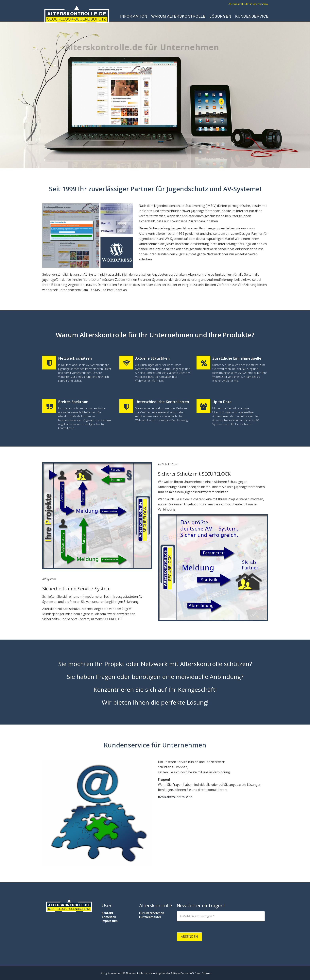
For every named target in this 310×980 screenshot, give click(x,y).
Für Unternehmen (152, 913)
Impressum (110, 921)
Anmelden (109, 917)
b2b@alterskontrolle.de (175, 797)
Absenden (189, 937)
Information (134, 17)
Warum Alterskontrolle (178, 17)
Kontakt (107, 913)
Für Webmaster (150, 917)
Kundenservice (252, 17)
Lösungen (220, 17)
